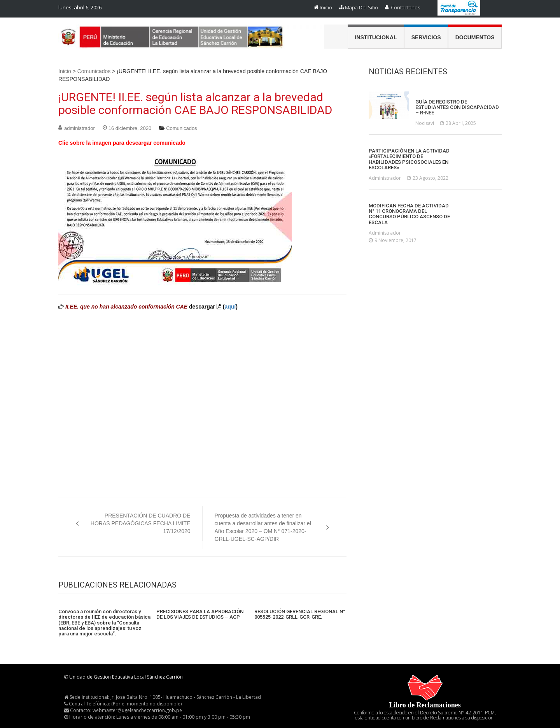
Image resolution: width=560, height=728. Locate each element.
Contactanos (405, 7)
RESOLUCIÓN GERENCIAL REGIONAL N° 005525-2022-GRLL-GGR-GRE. (300, 614)
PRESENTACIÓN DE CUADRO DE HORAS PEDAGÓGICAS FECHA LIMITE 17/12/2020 (141, 523)
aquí (230, 307)
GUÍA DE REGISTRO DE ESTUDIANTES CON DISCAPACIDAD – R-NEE (457, 108)
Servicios (426, 37)
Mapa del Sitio (361, 7)
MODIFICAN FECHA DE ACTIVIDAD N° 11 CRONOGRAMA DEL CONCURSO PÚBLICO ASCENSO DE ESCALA (409, 214)
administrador (80, 128)
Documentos (475, 37)
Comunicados (94, 71)
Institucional (376, 37)
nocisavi (425, 123)
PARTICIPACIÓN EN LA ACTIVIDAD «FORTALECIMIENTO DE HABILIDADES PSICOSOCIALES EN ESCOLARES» (409, 159)
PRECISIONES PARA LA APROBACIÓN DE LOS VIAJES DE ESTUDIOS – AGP (200, 614)
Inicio (326, 7)
